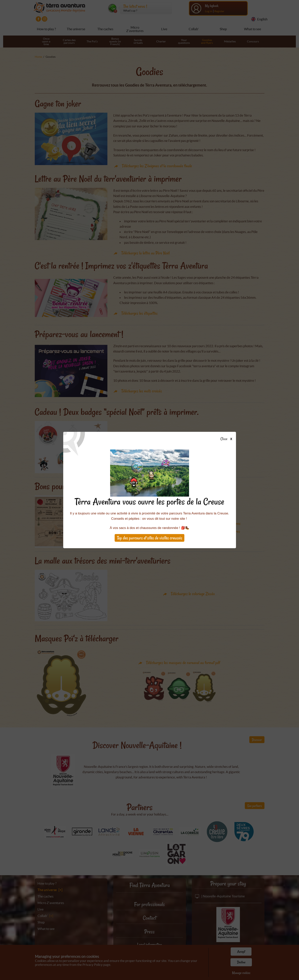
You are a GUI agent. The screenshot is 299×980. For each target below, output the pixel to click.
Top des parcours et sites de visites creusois (150, 538)
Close (227, 439)
